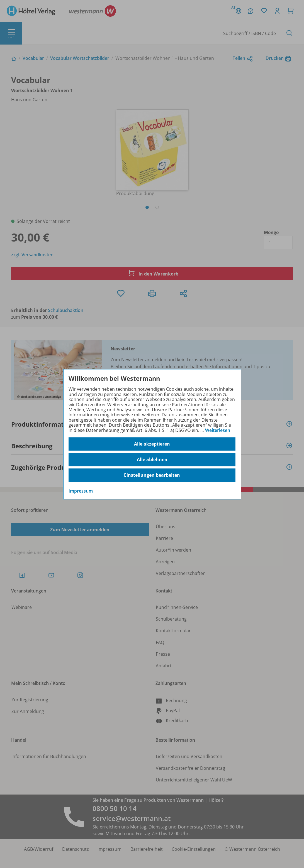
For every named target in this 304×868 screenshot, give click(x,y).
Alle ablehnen (152, 459)
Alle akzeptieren (152, 444)
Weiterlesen (218, 430)
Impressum (81, 491)
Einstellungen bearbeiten (152, 475)
